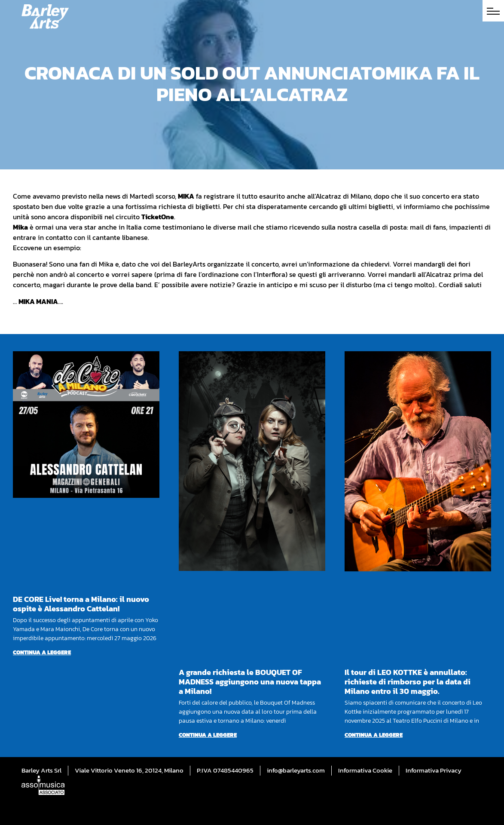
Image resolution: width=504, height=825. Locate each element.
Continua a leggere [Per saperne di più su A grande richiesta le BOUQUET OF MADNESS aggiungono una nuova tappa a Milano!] (208, 735)
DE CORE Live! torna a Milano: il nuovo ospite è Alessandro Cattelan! (81, 604)
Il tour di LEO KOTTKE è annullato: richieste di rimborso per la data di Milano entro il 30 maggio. (408, 682)
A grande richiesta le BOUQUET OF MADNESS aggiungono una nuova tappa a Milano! (250, 682)
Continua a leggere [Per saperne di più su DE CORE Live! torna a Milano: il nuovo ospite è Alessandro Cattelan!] (42, 652)
